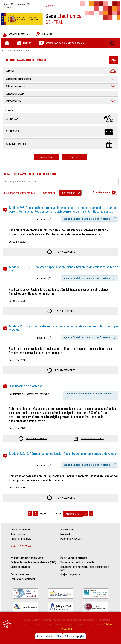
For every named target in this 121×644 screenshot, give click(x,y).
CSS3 (14, 546)
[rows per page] (73, 514)
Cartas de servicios (20, 567)
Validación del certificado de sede (77, 563)
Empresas (60, 132)
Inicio (5, 51)
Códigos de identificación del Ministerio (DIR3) (34, 563)
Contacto (44, 35)
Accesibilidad (67, 530)
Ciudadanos (60, 119)
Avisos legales (18, 534)
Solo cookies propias (74, 636)
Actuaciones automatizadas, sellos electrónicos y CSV (85, 569)
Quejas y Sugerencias (71, 575)
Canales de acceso (20, 575)
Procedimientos (16, 51)
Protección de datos (21, 539)
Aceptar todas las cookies (49, 636)
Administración (60, 144)
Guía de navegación (20, 530)
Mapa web (66, 534)
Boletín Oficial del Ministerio (74, 558)
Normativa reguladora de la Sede (27, 558)
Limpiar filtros (47, 157)
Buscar (74, 157)
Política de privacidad (71, 539)
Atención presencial (16, 35)
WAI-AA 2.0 (26, 546)
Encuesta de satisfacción (23, 579)
